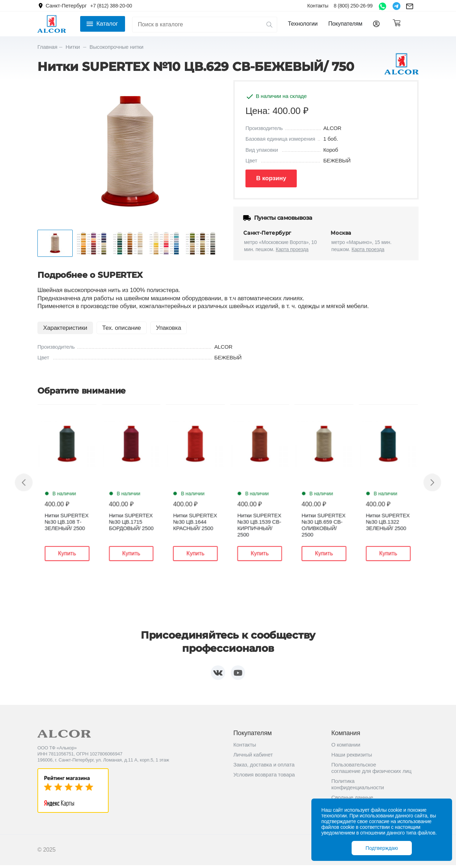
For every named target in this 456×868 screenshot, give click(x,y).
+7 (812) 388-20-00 (111, 6)
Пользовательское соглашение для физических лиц (371, 770)
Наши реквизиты (352, 757)
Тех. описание (122, 328)
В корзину (271, 178)
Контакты (318, 6)
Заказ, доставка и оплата (264, 767)
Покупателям (345, 24)
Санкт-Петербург (66, 6)
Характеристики (65, 328)
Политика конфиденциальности (358, 787)
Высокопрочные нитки (116, 47)
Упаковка (169, 328)
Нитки (73, 47)
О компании (346, 747)
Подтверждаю (382, 848)
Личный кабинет (253, 757)
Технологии (303, 24)
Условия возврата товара (264, 777)
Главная (47, 47)
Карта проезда (292, 249)
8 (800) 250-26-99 (353, 6)
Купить (76, 554)
